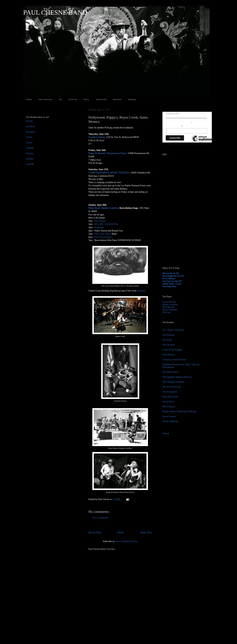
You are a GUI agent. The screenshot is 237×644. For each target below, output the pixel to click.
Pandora (30, 153)
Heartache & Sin (171, 273)
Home (29, 99)
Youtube (30, 159)
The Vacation (169, 345)
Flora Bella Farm (170, 397)
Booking (132, 99)
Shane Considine (170, 304)
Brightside (99, 227)
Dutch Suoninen (170, 310)
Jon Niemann (169, 335)
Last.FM (30, 164)
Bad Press (118, 99)
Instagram (30, 132)
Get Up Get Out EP (172, 281)
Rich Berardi (168, 307)
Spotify (29, 121)
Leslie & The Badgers (173, 350)
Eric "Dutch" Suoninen (173, 330)
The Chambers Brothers (173, 382)
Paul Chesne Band (103, 237)
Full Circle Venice (103, 234)
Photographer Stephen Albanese (177, 377)
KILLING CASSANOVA (106, 224)
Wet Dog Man (169, 286)
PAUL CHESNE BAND (55, 12)
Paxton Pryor (169, 402)
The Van (166, 312)
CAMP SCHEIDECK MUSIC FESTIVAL (109, 173)
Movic (86, 99)
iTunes (29, 143)
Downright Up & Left (173, 276)
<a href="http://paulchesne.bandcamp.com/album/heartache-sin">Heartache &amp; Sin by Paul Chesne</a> (183, 227)
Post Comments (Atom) (126, 541)
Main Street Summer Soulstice (103, 208)
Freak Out (73, 99)
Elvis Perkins (169, 355)
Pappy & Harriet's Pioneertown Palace (108, 153)
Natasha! (142, 291)
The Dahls (167, 340)
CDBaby (30, 148)
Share (165, 434)
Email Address (174, 126)
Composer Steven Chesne (174, 360)
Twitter (29, 137)
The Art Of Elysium (172, 387)
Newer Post (95, 532)
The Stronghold (170, 392)
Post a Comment (100, 518)
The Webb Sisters (171, 372)
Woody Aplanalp (170, 421)
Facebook (30, 126)
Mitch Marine (169, 407)
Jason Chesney (169, 302)
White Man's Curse (172, 284)
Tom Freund (100, 221)
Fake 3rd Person (45, 99)
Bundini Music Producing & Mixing (179, 411)
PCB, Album (169, 279)
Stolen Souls (101, 99)
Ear (60, 99)
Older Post (146, 532)
